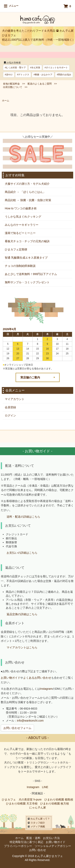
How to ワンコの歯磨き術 (21, 208)
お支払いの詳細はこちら (22, 553)
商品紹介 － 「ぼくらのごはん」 (25, 192)
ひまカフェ (9, 799)
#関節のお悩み (64, 75)
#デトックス (23, 75)
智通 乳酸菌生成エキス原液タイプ (26, 258)
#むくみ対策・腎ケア (15, 68)
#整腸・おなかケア (43, 75)
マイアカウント (15, 399)
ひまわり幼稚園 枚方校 (55, 803)
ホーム (6, 101)
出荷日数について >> (15, 87)
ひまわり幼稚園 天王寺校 (22, 803)
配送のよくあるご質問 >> (42, 84)
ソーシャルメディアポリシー (53, 846)
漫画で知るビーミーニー (20, 233)
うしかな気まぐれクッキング (23, 217)
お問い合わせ (38, 850)
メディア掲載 (38, 827)
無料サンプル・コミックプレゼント (27, 282)
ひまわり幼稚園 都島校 (59, 799)
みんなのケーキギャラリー (22, 225)
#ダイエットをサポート (56, 68)
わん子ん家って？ (40, 819)
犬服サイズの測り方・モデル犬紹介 (27, 184)
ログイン (10, 415)
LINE (45, 787)
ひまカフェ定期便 (16, 249)
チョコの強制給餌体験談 (20, 266)
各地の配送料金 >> (14, 84)
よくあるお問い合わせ (37, 678)
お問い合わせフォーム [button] (17, 728)
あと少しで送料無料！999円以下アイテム (31, 274)
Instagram (46, 689)
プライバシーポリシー (18, 846)
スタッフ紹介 (38, 823)
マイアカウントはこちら (22, 648)
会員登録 (10, 407)
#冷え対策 (35, 68)
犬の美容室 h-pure (30, 799)
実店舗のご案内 (30, 377)
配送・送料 (33, 838)
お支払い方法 (51, 838)
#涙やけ (9, 75)
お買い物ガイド (11, 678)
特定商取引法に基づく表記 (26, 842)
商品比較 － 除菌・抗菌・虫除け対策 (28, 200)
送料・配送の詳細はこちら (23, 517)
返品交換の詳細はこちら (22, 614)
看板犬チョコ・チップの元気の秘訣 (27, 241)
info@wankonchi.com (30, 721)
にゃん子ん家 (38, 808)
